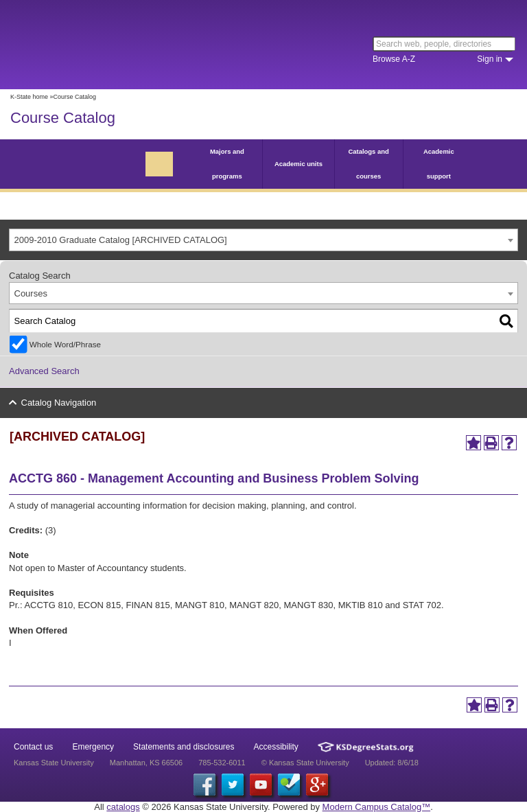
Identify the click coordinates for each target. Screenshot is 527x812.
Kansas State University (125, 45)
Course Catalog (63, 118)
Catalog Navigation (59, 403)
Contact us (33, 747)
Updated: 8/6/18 (392, 763)
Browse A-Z (394, 59)
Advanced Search (44, 371)
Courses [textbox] (31, 293)
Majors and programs (227, 164)
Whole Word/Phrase (65, 344)
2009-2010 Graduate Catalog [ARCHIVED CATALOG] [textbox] (121, 240)
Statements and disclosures (184, 747)
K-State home (29, 97)
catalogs (123, 807)
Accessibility (276, 747)
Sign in (490, 59)
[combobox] (263, 240)
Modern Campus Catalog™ (377, 807)
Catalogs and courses (368, 164)
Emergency (93, 747)
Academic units (298, 164)
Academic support (439, 164)
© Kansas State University (305, 763)
